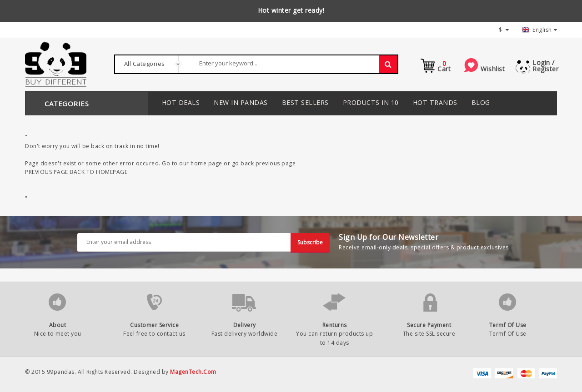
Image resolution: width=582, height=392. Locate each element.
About (58, 325)
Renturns (335, 325)
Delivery (245, 325)
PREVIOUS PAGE (47, 172)
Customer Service (154, 325)
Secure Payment (429, 325)
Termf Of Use (508, 325)
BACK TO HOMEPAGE (98, 172)
